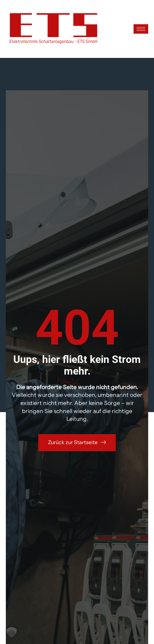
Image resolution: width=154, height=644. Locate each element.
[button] (12, 632)
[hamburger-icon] (141, 29)
